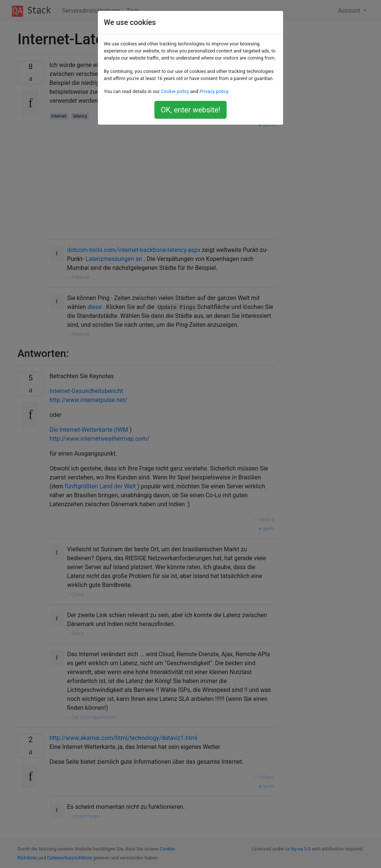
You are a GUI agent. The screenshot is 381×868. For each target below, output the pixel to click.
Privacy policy (214, 91)
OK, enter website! (190, 110)
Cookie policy (175, 91)
